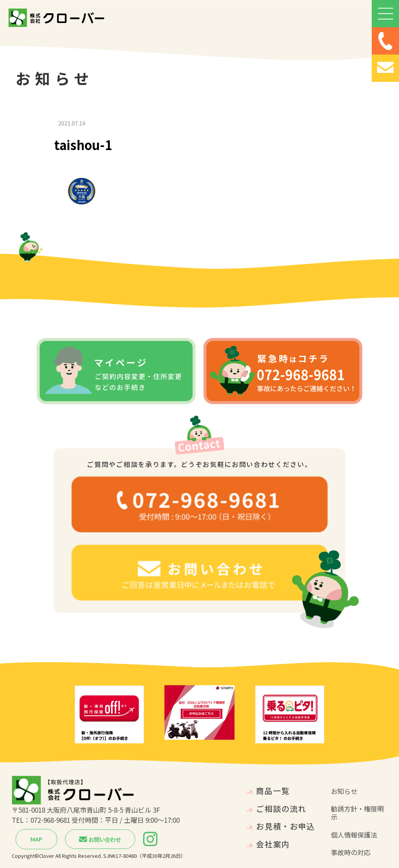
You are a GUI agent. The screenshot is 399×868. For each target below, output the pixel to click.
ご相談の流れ (281, 809)
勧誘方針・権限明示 (357, 813)
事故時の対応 (351, 852)
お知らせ (344, 791)
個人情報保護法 (354, 835)
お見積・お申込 (285, 826)
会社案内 (273, 844)
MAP (36, 839)
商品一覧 (273, 791)
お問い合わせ (100, 839)
